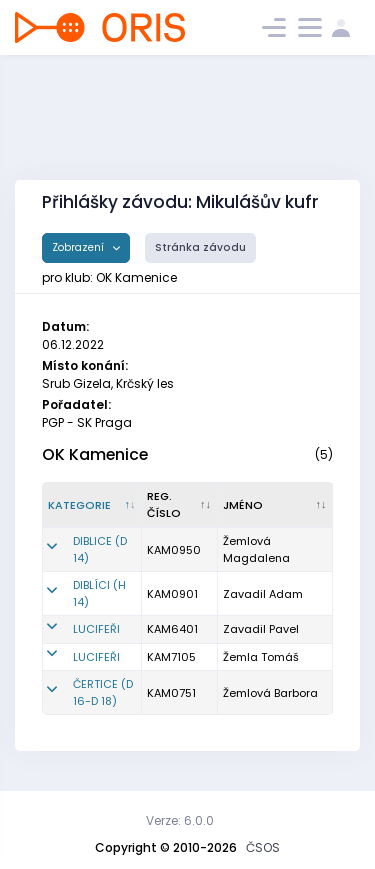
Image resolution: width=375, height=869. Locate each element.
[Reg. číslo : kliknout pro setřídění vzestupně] (180, 505)
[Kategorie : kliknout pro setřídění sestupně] (92, 505)
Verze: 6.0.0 (180, 820)
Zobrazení (79, 247)
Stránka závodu (200, 247)
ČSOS (263, 847)
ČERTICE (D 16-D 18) (103, 692)
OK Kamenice (95, 454)
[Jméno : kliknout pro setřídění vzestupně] (275, 505)
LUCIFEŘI (96, 629)
